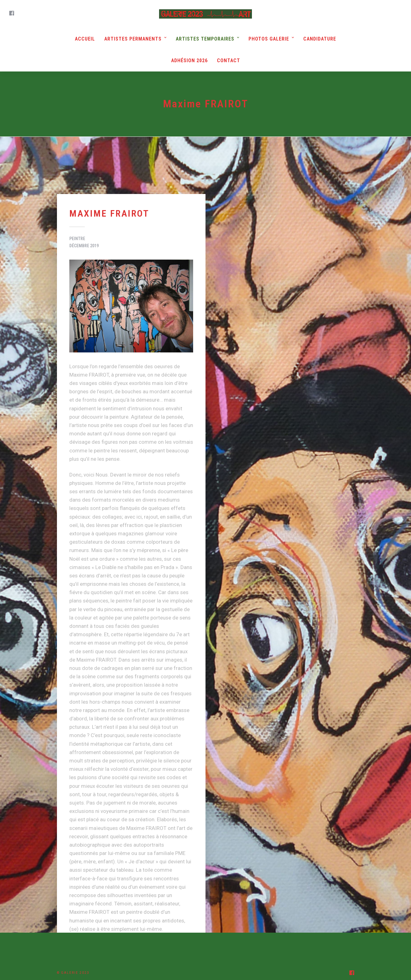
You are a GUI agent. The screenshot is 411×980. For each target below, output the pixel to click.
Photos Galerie (269, 39)
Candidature (320, 39)
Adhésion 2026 (189, 60)
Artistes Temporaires (205, 39)
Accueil (85, 39)
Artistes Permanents (133, 39)
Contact (229, 60)
